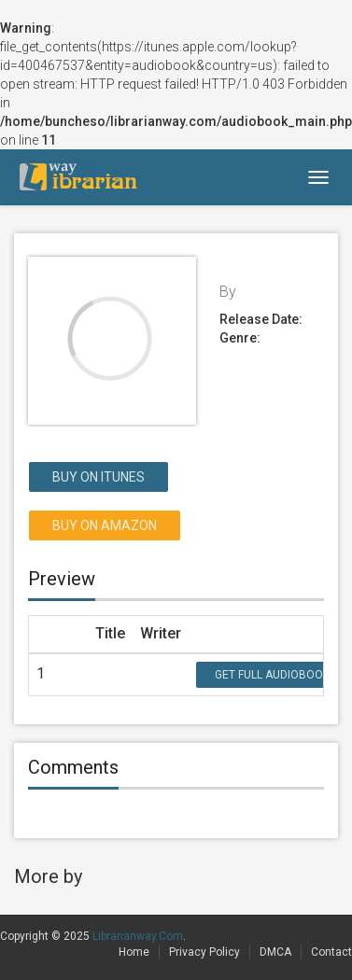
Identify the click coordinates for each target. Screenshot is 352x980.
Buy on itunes (99, 477)
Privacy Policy (204, 952)
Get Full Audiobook (272, 675)
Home (134, 952)
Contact (331, 952)
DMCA (275, 952)
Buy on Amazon (105, 525)
